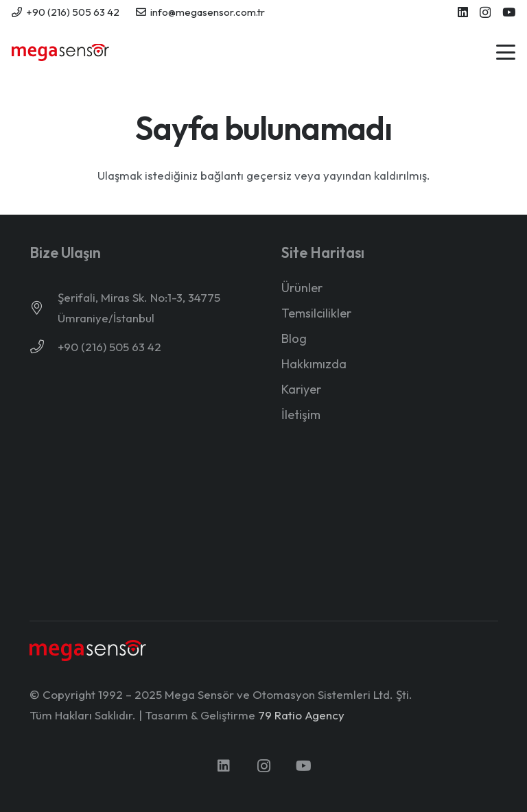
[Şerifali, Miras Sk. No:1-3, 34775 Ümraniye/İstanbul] (44, 308)
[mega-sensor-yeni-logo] (60, 52)
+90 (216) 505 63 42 (109, 347)
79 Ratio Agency (301, 715)
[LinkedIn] (463, 12)
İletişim (301, 415)
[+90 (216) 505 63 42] (44, 347)
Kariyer (301, 389)
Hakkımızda (314, 364)
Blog (294, 338)
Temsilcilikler (316, 313)
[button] (505, 52)
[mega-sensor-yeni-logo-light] (88, 650)
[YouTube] (509, 12)
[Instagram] (485, 13)
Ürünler (302, 288)
